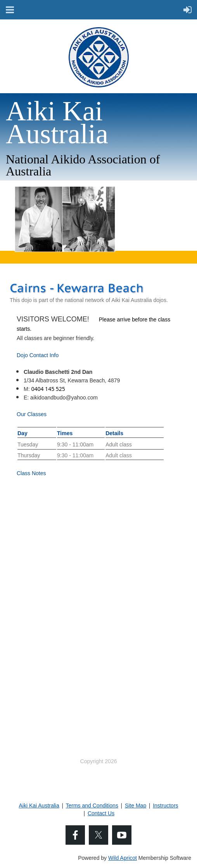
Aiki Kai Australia (39, 806)
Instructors (165, 806)
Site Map (136, 806)
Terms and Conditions (92, 806)
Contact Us (101, 813)
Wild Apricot (123, 858)
